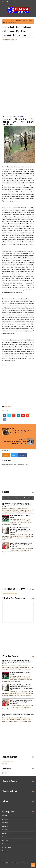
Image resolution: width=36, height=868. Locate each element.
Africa (6, 826)
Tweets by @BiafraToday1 (10, 593)
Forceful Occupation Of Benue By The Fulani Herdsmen (17, 31)
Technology (8, 847)
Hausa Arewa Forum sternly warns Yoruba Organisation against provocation (21, 545)
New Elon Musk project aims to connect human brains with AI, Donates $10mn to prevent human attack (21, 530)
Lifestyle (7, 833)
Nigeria (6, 823)
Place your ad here (8, 762)
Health (6, 851)
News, (16, 40)
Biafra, (13, 40)
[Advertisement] (18, 60)
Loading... (5, 764)
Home (5, 21)
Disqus (14, 455)
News (14, 21)
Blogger (6, 455)
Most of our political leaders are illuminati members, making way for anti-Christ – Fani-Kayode (17, 505)
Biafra (9, 21)
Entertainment (8, 844)
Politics (7, 830)
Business (7, 837)
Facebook (22, 455)
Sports (6, 840)
